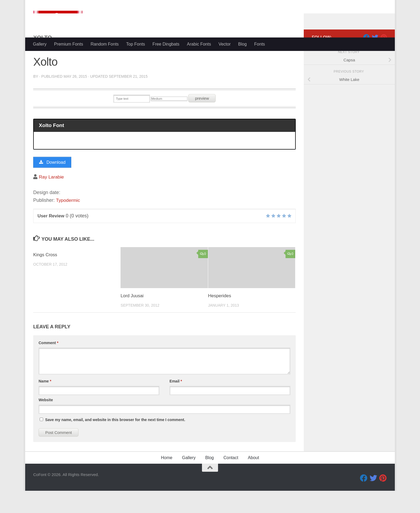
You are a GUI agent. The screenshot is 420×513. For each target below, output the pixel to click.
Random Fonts (105, 44)
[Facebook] (366, 59)
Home (167, 480)
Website (46, 422)
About (253, 480)
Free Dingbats (166, 44)
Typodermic (68, 222)
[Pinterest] (384, 59)
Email (176, 403)
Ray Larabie (52, 199)
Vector (225, 44)
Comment (48, 365)
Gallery (40, 44)
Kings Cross (46, 277)
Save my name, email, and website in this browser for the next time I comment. (115, 442)
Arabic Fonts (199, 44)
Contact (231, 480)
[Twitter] (375, 59)
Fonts (260, 44)
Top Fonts (136, 44)
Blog (242, 44)
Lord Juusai (132, 318)
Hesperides (220, 318)
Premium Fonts (69, 44)
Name (45, 403)
